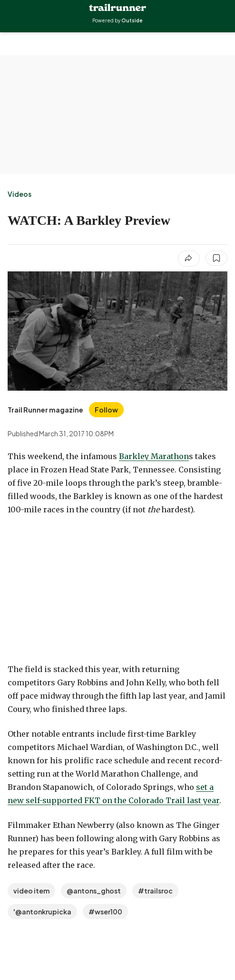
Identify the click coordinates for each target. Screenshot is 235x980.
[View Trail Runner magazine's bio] (45, 410)
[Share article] (189, 259)
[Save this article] (216, 258)
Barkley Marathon (154, 456)
